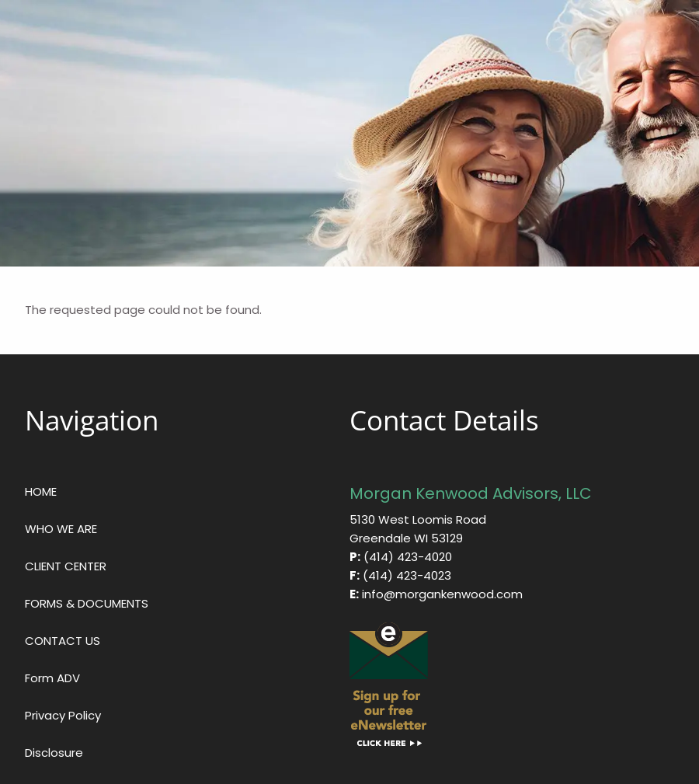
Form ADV (52, 678)
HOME (41, 491)
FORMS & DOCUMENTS (87, 603)
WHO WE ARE (61, 529)
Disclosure (54, 753)
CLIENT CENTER (66, 566)
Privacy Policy (63, 715)
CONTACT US (63, 641)
